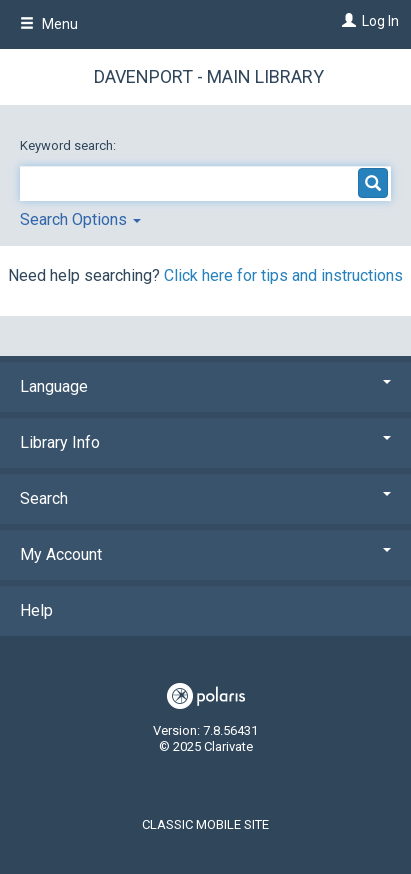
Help (36, 610)
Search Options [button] (80, 219)
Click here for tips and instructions (283, 275)
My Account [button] (205, 554)
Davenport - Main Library (209, 76)
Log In (380, 21)
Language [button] (205, 386)
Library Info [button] (205, 442)
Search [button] (205, 498)
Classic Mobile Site (205, 824)
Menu (49, 24)
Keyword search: (69, 145)
